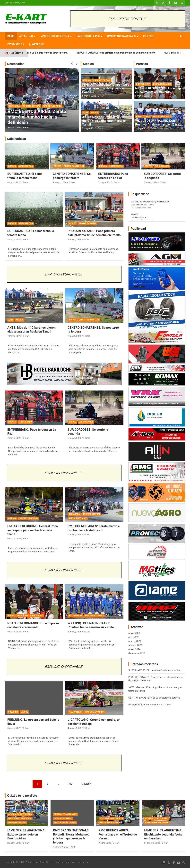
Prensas (142, 64)
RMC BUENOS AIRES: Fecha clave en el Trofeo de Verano (118, 834)
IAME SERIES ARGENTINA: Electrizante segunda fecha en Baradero (163, 834)
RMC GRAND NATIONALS (121, 36)
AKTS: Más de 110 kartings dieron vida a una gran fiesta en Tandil (104, 121)
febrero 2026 (135, 645)
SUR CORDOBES (162, 166)
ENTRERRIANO (116, 166)
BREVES (12, 166)
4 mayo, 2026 (75, 728)
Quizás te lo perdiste (22, 796)
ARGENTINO (26, 36)
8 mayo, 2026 (89, 96)
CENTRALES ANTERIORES (20, 814)
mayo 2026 (134, 633)
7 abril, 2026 (105, 843)
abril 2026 (134, 637)
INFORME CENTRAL (31, 106)
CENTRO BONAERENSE (74, 166)
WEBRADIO (38, 44)
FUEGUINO (13, 712)
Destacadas (16, 64)
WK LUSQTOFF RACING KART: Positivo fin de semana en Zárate (158, 123)
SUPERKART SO (26, 166)
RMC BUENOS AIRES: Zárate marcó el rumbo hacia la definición (37, 117)
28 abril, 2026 (14, 843)
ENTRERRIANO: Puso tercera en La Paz (113, 176)
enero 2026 (134, 649)
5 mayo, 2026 (14, 127)
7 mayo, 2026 (89, 128)
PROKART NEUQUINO (28, 518)
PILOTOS (148, 36)
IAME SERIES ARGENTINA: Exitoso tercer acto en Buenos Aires (26, 834)
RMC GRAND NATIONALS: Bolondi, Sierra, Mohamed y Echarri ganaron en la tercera (71, 836)
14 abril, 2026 (60, 847)
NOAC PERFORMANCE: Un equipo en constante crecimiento (159, 90)
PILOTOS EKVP (143, 84)
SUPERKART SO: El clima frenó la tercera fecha (49, 53)
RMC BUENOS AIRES (88, 36)
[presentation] (72, 64)
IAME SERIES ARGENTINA (55, 36)
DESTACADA (14, 106)
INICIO (11, 36)
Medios (88, 64)
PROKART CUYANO (102, 80)
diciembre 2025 (137, 653)
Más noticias (17, 139)
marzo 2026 (135, 641)
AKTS (86, 113)
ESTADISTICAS (16, 44)
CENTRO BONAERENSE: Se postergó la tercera (72, 176)
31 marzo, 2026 (152, 843)
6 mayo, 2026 (151, 182)
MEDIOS (87, 80)
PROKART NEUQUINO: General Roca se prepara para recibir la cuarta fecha (33, 530)
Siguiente (86, 784)
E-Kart (26, 127)
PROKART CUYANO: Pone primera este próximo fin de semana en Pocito (123, 53)
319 (70, 784)
